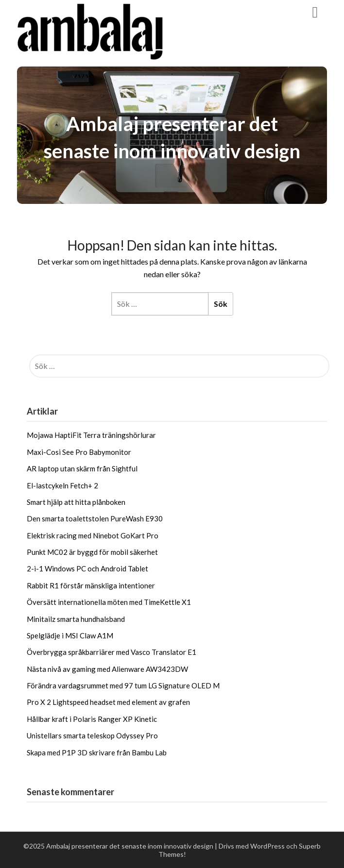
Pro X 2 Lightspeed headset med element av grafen (108, 702)
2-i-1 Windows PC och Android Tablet (87, 568)
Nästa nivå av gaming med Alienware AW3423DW (107, 669)
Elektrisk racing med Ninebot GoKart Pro (93, 535)
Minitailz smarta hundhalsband (76, 619)
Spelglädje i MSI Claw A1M (70, 635)
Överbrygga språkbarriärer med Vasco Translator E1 (112, 652)
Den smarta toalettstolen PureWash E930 (95, 518)
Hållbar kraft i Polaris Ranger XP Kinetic (92, 719)
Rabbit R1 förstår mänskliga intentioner (91, 585)
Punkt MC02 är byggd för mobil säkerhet (92, 552)
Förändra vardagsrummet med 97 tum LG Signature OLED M (123, 685)
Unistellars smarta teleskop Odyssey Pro (92, 735)
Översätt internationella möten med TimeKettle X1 (109, 602)
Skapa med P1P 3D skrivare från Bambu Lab (97, 752)
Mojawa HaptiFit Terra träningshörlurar (91, 435)
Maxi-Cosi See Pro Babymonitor (79, 452)
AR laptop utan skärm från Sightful (82, 468)
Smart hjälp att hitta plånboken (76, 502)
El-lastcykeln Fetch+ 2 (62, 485)
